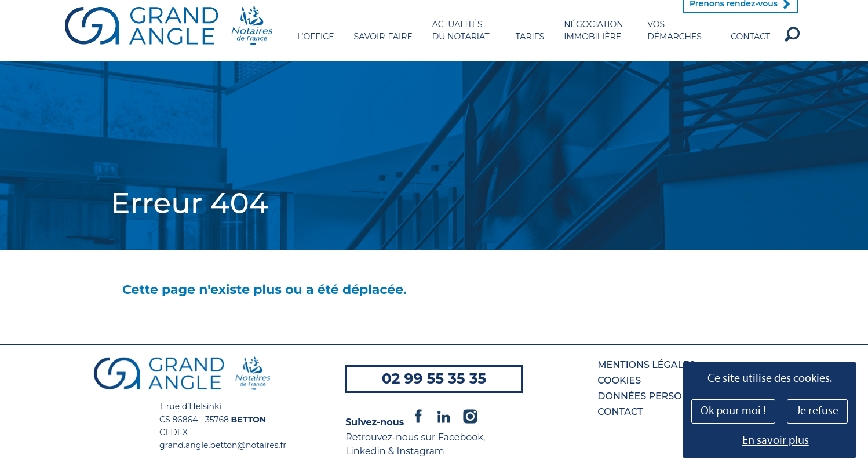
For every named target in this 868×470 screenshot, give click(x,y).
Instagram (470, 416)
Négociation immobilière (593, 43)
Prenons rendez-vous (734, 16)
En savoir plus (776, 441)
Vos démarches (674, 43)
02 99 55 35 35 (434, 378)
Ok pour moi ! (733, 411)
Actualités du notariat (461, 43)
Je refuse (817, 411)
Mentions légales (646, 365)
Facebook (418, 416)
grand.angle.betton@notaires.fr (223, 445)
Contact (750, 49)
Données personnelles (662, 396)
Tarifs (530, 49)
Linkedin (444, 416)
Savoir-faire (383, 49)
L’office (316, 49)
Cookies (619, 380)
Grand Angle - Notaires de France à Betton (169, 38)
